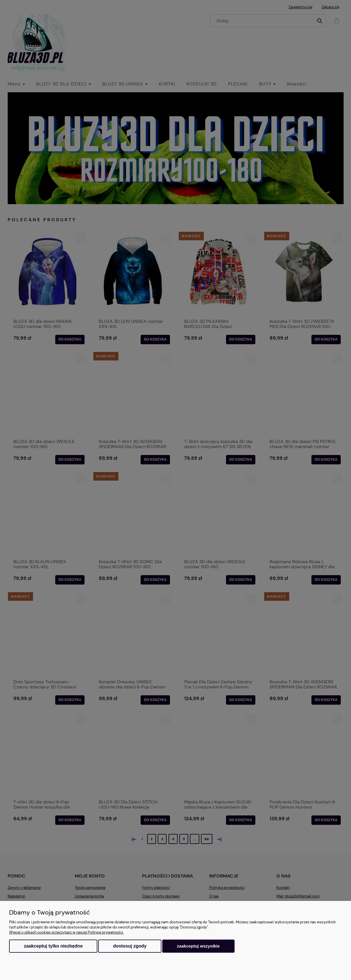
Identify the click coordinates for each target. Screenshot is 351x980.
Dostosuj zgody (130, 946)
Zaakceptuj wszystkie (198, 946)
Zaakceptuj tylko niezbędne (53, 946)
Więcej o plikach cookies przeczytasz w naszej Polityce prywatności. (66, 932)
